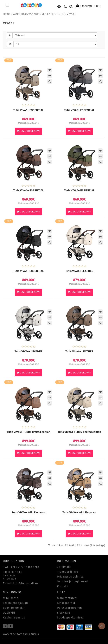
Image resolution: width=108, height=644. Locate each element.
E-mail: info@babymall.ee (20, 583)
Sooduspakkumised (70, 617)
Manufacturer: (67, 598)
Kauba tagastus (14, 617)
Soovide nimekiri (14, 608)
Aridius (35, 634)
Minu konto (11, 598)
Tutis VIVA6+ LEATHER (79, 271)
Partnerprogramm (69, 608)
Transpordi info (68, 572)
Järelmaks (64, 567)
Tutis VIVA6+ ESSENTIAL (29, 110)
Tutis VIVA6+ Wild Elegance (29, 512)
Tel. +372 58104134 (21, 567)
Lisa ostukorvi (28, 131)
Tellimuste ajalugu (15, 603)
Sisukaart (64, 613)
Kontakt (63, 586)
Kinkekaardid (66, 603)
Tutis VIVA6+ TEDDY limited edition (29, 432)
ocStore (17, 634)
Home (6, 14)
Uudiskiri (9, 613)
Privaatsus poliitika (70, 577)
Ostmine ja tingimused (72, 581)
